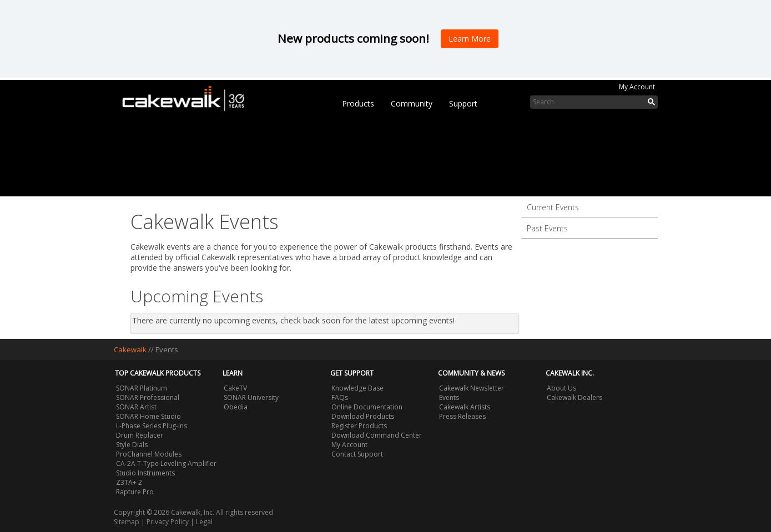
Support (463, 103)
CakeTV (235, 388)
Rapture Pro (135, 492)
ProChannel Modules (149, 454)
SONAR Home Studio (148, 416)
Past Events (547, 228)
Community (412, 103)
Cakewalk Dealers (575, 397)
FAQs (340, 397)
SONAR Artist (136, 407)
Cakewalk (130, 349)
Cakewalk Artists (465, 407)
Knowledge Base (357, 388)
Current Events (553, 207)
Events (449, 397)
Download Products (363, 416)
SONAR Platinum (142, 388)
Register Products (359, 426)
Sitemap (127, 522)
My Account (637, 87)
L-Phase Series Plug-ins (152, 426)
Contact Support (357, 454)
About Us (561, 388)
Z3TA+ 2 (129, 482)
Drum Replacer (140, 435)
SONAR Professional (148, 397)
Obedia (236, 407)
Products (358, 103)
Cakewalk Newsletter (472, 388)
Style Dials (132, 445)
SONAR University (251, 397)
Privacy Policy (168, 522)
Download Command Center (377, 435)
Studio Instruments (145, 473)
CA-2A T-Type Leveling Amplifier (166, 463)
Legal (204, 522)
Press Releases (462, 416)
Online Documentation (367, 407)
